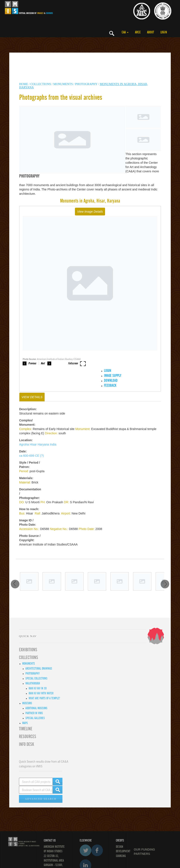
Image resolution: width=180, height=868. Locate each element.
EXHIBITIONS (28, 650)
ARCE (138, 32)
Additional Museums (36, 708)
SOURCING (121, 856)
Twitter (85, 850)
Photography (86, 84)
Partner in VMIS (34, 713)
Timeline (26, 729)
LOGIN (164, 32)
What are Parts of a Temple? (44, 698)
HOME (24, 84)
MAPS (25, 723)
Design (119, 847)
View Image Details (90, 212)
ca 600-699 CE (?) (31, 456)
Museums (27, 703)
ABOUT (151, 32)
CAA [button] (125, 32)
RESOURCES (28, 737)
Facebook (97, 850)
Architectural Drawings (39, 669)
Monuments (29, 664)
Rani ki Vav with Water (41, 693)
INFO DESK (26, 744)
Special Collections (36, 678)
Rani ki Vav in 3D (38, 688)
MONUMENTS (63, 84)
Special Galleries (35, 718)
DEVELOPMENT (123, 851)
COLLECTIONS (41, 84)
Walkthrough (33, 683)
